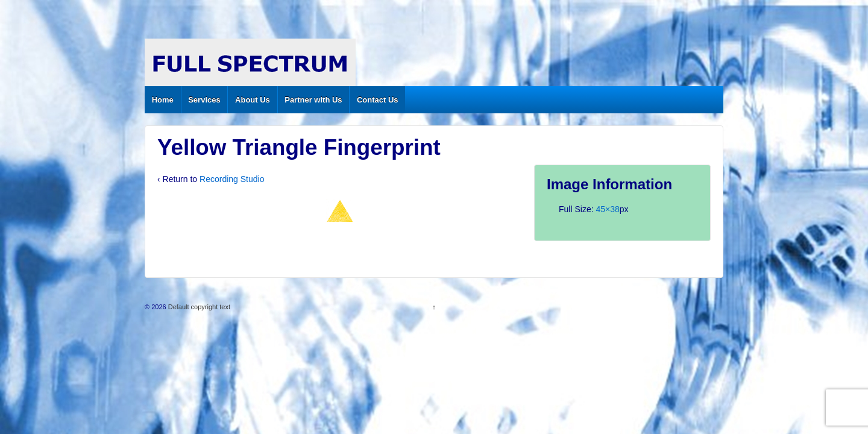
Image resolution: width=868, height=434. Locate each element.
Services (204, 100)
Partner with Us (313, 100)
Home (163, 100)
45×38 (607, 209)
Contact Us (378, 100)
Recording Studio (232, 179)
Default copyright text (198, 307)
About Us (253, 100)
